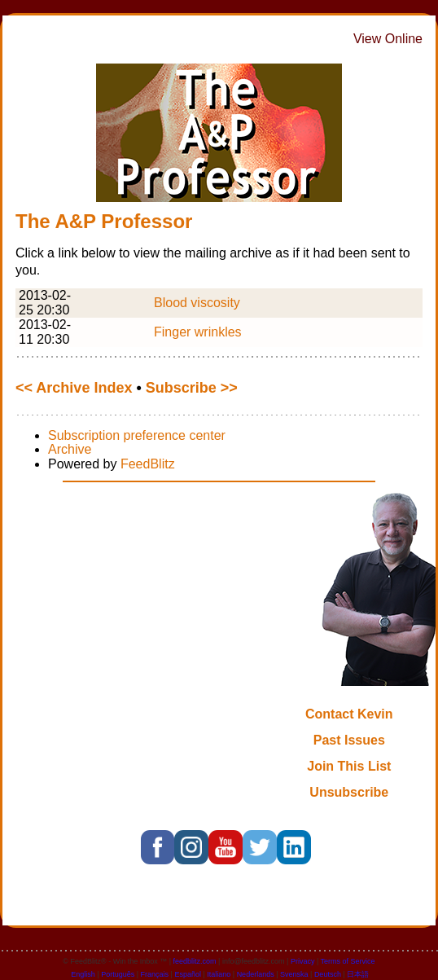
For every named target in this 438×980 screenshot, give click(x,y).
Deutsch (328, 974)
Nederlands (256, 974)
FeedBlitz (148, 464)
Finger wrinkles (198, 332)
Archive (70, 449)
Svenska (294, 974)
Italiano (219, 974)
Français (155, 974)
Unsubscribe (349, 792)
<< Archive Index (74, 388)
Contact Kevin (349, 714)
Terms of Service (348, 961)
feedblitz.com (195, 961)
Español (188, 974)
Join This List (349, 766)
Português (118, 974)
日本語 (358, 974)
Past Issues (349, 740)
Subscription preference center (137, 435)
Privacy (303, 961)
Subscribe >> (192, 388)
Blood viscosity (197, 303)
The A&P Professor (104, 221)
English (83, 974)
